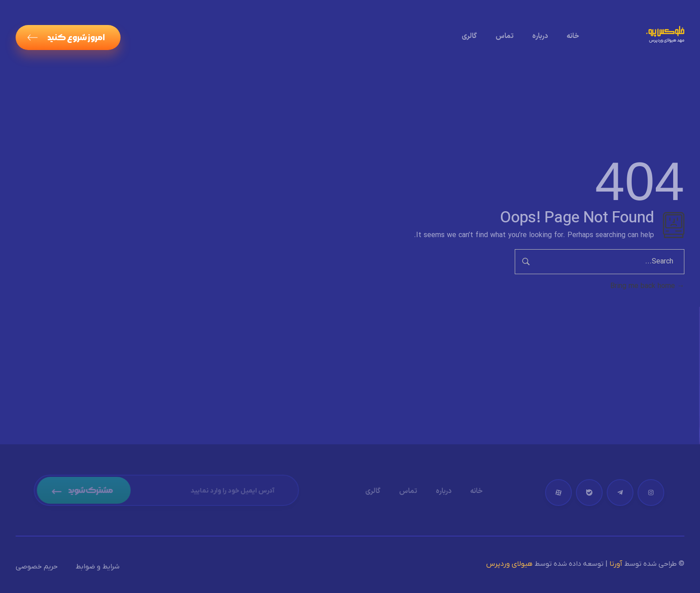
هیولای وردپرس (509, 564)
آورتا (616, 564)
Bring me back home (647, 286)
